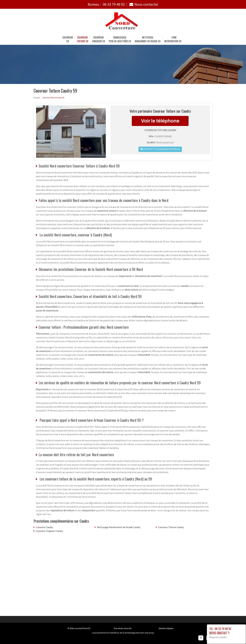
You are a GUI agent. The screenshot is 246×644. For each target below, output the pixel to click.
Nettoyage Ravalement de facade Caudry (119, 527)
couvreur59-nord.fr (82, 628)
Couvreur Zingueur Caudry (49, 531)
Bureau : (106, 4)
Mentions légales (166, 628)
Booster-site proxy (145, 633)
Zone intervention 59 (173, 39)
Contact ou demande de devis (160, 149)
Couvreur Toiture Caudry (171, 527)
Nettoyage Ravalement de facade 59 (148, 39)
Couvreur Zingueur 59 (98, 39)
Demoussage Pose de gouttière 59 (120, 39)
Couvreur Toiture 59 (82, 39)
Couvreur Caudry (44, 527)
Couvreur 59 (68, 39)
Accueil (37, 98)
